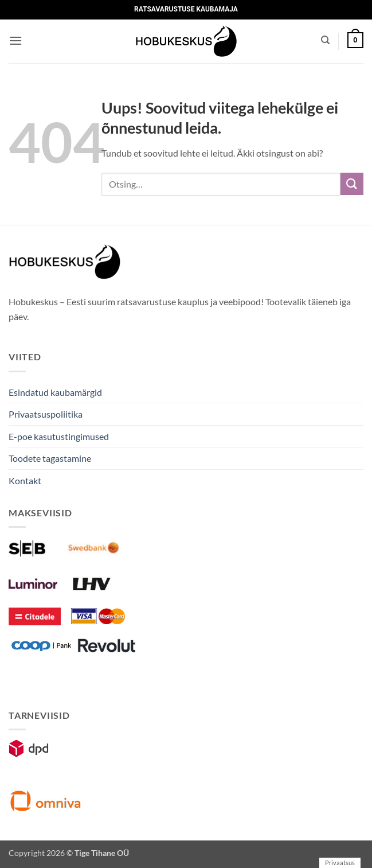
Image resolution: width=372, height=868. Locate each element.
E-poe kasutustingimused (59, 436)
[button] (15, 40)
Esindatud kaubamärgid (55, 392)
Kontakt (25, 480)
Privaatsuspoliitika (46, 414)
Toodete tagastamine (50, 458)
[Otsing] (325, 40)
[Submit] (352, 184)
